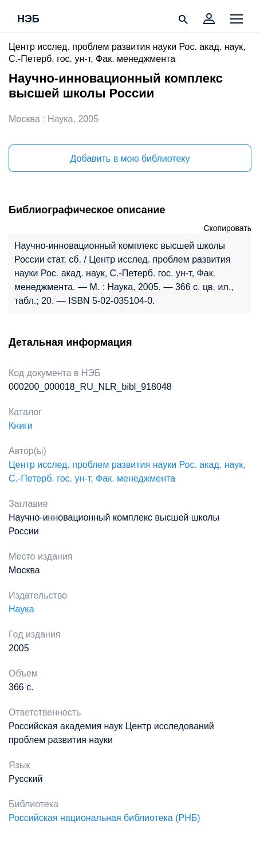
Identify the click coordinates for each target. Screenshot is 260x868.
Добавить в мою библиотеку (130, 159)
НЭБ (28, 19)
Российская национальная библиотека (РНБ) (105, 818)
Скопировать (227, 228)
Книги (21, 426)
